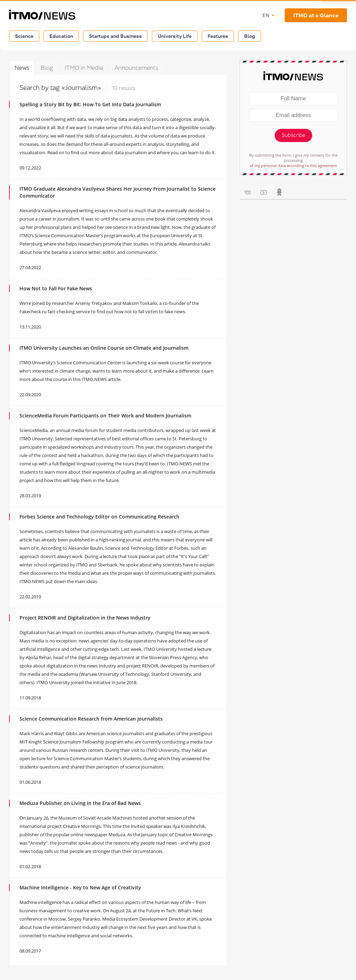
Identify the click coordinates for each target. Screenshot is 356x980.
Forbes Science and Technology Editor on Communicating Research (99, 517)
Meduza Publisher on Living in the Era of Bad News (80, 803)
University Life (175, 36)
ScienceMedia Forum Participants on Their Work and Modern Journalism (105, 416)
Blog (250, 36)
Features (218, 36)
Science (24, 36)
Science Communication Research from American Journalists (91, 719)
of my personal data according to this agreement (293, 165)
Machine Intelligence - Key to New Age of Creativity (80, 887)
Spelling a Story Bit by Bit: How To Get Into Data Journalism (90, 104)
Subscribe (293, 135)
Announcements (136, 68)
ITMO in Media (84, 68)
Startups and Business (115, 36)
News (22, 68)
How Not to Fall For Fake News (56, 288)
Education (61, 36)
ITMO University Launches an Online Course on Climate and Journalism (104, 348)
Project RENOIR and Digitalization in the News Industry (85, 618)
